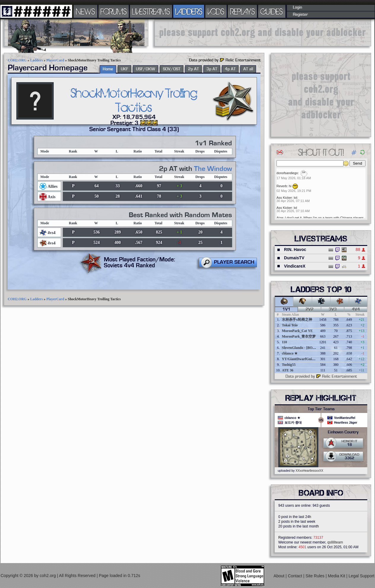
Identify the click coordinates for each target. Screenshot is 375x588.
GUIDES (272, 11)
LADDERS (189, 11)
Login (297, 7)
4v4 (356, 309)
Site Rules (316, 576)
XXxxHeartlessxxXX (309, 471)
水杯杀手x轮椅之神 (297, 320)
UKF (124, 69)
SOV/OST (172, 69)
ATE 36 (288, 370)
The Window (213, 169)
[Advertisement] (263, 33)
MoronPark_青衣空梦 (299, 336)
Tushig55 (289, 365)
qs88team (335, 542)
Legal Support (362, 576)
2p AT (193, 69)
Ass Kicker (284, 198)
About (279, 576)
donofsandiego (287, 173)
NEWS (85, 11)
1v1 (286, 309)
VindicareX (295, 266)
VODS (216, 11)
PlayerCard (55, 60)
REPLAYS (243, 11)
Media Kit (337, 576)
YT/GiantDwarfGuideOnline (304, 359)
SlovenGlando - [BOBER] (301, 348)
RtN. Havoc (295, 249)
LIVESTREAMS (151, 11)
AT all (248, 69)
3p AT (212, 69)
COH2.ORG (17, 60)
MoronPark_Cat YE (297, 331)
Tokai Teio (290, 325)
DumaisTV (294, 258)
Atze (280, 218)
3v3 (333, 309)
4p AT (230, 69)
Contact (295, 576)
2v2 (310, 309)
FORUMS (114, 11)
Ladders (37, 60)
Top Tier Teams (321, 409)
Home (108, 69)
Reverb (282, 186)
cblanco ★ (290, 353)
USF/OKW (146, 69)
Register (300, 15)
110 (284, 342)
